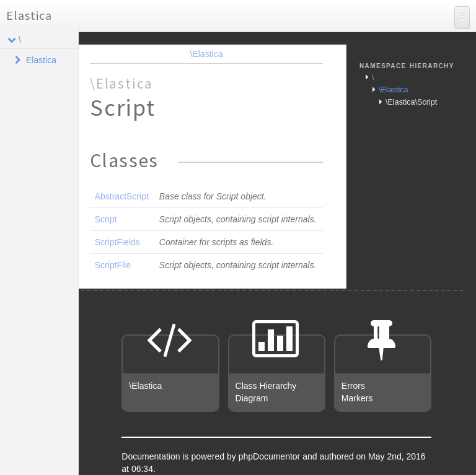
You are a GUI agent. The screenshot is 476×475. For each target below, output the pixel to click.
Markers (357, 398)
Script (106, 219)
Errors (353, 386)
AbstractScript (122, 196)
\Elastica (207, 54)
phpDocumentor (271, 456)
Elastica (29, 15)
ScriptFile (113, 265)
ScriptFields (117, 242)
